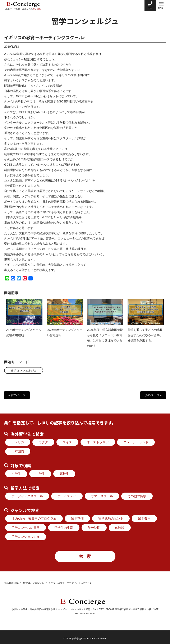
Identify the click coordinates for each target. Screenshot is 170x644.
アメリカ (18, 442)
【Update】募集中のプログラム (34, 518)
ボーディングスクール (27, 496)
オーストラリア (98, 442)
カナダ (43, 442)
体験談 (120, 528)
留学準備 (77, 518)
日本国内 (18, 451)
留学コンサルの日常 (26, 528)
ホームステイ (67, 496)
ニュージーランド (136, 442)
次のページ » (153, 395)
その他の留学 (137, 496)
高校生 (64, 474)
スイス (67, 442)
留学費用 (144, 518)
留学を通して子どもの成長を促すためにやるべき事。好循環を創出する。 (145, 339)
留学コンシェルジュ (24, 370)
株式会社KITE (11, 583)
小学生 (16, 474)
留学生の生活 (64, 528)
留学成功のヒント (111, 518)
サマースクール (102, 496)
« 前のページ (17, 395)
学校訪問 (94, 528)
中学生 (40, 474)
